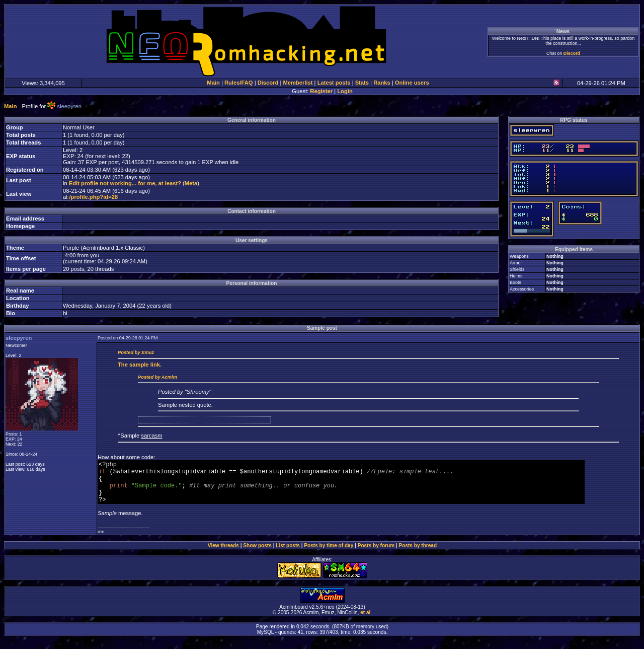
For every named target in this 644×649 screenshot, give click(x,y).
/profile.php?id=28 (93, 197)
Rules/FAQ (239, 83)
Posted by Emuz (136, 352)
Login (345, 91)
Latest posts (334, 83)
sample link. (140, 365)
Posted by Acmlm (157, 377)
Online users (412, 83)
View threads (223, 555)
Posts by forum (376, 555)
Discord (572, 53)
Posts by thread (418, 555)
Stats (362, 83)
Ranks (382, 83)
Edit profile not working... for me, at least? (125, 183)
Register (321, 91)
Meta (191, 183)
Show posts (257, 555)
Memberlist (298, 83)
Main (213, 83)
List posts (288, 555)
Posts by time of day (329, 555)
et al (365, 622)
